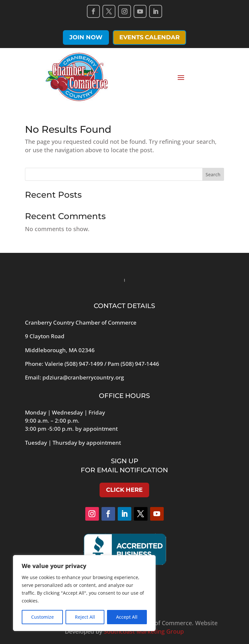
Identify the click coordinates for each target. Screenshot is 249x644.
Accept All (127, 617)
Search (213, 174)
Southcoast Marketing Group (144, 631)
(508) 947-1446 (140, 364)
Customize (42, 617)
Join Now (86, 37)
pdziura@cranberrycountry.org (83, 377)
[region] (84, 593)
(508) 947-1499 (84, 364)
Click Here (124, 490)
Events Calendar (149, 37)
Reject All (85, 617)
